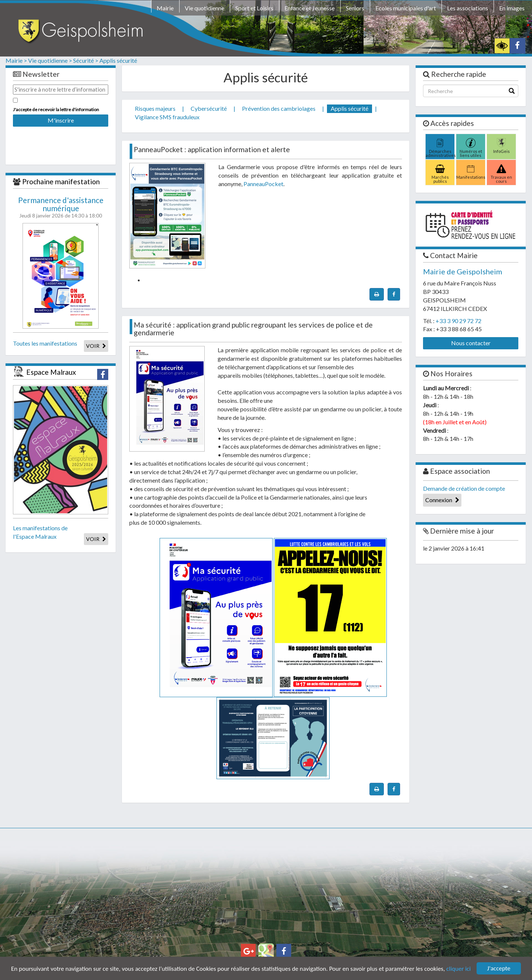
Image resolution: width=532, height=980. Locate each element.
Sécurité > (86, 60)
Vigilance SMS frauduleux (167, 117)
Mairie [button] (165, 8)
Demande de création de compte (464, 488)
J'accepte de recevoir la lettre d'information (56, 109)
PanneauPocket (263, 184)
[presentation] (61, 141)
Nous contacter (471, 343)
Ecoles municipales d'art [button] (406, 8)
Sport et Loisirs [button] (254, 8)
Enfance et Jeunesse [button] (310, 8)
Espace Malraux (51, 372)
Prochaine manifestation (61, 181)
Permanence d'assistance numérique (61, 204)
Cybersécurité (209, 108)
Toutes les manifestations (45, 343)
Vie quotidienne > (50, 60)
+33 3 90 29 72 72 (458, 321)
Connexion (442, 500)
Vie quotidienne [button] (204, 8)
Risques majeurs (155, 108)
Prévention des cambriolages (279, 108)
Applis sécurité (118, 60)
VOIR (96, 346)
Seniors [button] (355, 8)
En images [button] (512, 8)
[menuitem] (165, 9)
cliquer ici (458, 969)
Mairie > (16, 60)
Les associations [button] (468, 8)
